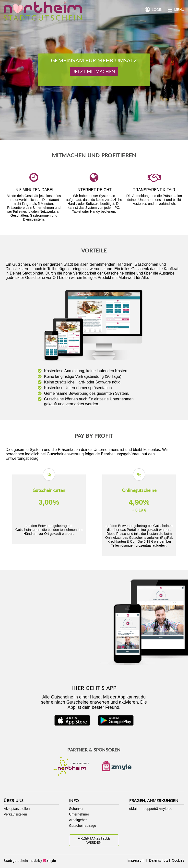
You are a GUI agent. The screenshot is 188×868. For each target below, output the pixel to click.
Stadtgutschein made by (30, 861)
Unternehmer (79, 814)
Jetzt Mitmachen (94, 71)
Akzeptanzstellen (17, 809)
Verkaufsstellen (15, 814)
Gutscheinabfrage (83, 826)
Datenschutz (158, 860)
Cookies (177, 860)
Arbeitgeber (78, 820)
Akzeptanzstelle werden (94, 840)
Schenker (76, 809)
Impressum (136, 860)
